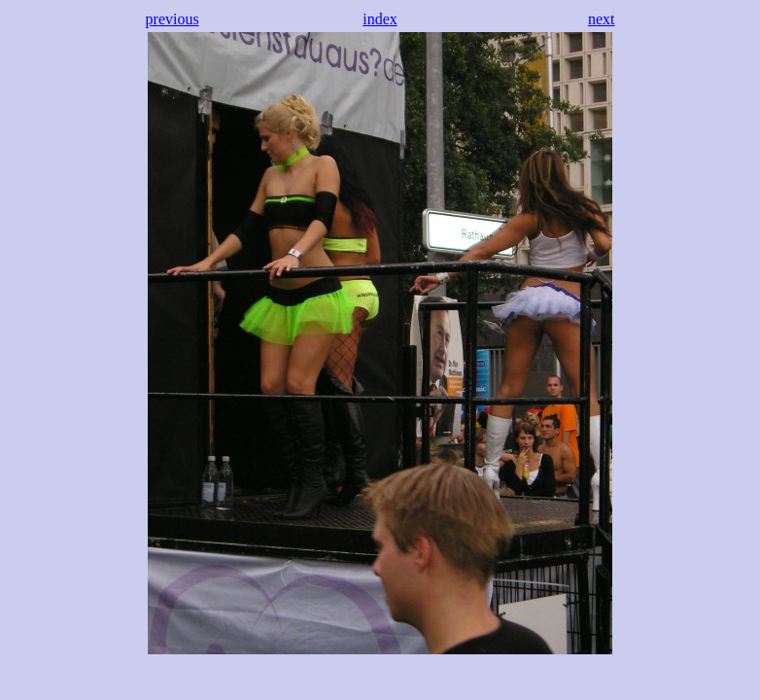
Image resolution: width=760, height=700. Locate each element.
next (602, 19)
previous (173, 19)
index (380, 19)
